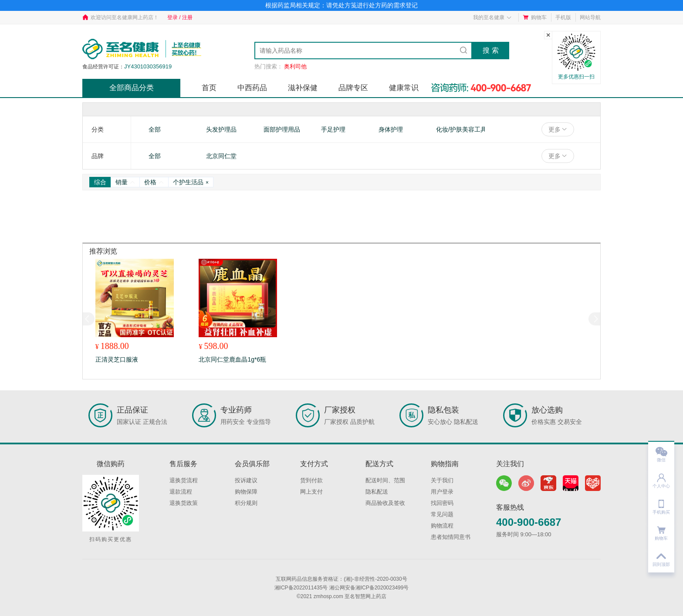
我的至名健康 (492, 17)
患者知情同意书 (451, 537)
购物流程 (442, 526)
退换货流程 (184, 480)
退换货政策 (184, 503)
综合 (100, 182)
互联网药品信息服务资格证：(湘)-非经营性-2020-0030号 (341, 579)
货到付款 (311, 480)
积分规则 (246, 503)
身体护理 (391, 129)
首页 (209, 88)
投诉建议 (246, 480)
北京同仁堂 (221, 156)
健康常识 (404, 88)
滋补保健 (303, 88)
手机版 (563, 17)
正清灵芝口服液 (117, 359)
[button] (594, 319)
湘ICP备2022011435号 (301, 588)
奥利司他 (295, 66)
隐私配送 (377, 492)
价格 (154, 182)
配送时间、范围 (385, 480)
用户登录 (442, 492)
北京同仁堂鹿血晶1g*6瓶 (232, 359)
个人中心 (661, 478)
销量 (125, 182)
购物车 (535, 17)
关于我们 (442, 480)
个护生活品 (191, 182)
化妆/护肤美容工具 (461, 129)
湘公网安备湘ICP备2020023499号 (369, 588)
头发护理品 (221, 129)
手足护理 (333, 129)
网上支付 (311, 492)
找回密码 (442, 503)
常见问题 (442, 514)
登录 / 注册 (180, 17)
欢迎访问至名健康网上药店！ (120, 17)
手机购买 (661, 504)
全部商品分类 (132, 88)
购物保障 (246, 492)
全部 (155, 129)
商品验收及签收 (385, 503)
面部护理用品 (282, 129)
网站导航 (590, 17)
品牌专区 (353, 88)
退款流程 (181, 492)
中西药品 (252, 88)
